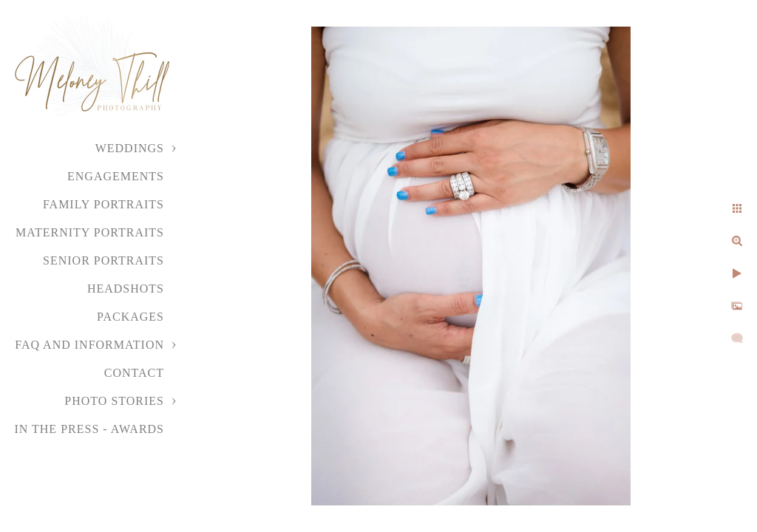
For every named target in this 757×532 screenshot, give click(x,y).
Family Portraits (103, 204)
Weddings (130, 148)
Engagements (116, 176)
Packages (130, 317)
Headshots (126, 289)
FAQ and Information (89, 345)
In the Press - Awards (89, 429)
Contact (134, 373)
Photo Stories (114, 401)
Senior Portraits (103, 260)
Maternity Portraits (90, 232)
